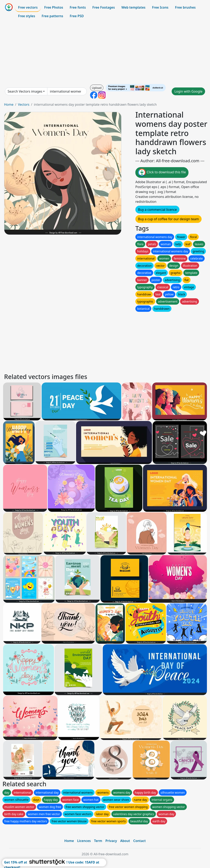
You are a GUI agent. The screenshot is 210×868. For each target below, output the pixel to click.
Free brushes (185, 7)
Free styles (27, 16)
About (125, 841)
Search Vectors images (25, 91)
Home (9, 104)
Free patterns (52, 16)
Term (98, 841)
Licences (84, 841)
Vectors (24, 104)
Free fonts (78, 7)
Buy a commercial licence (157, 210)
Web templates (133, 7)
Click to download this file (162, 172)
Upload (97, 88)
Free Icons (160, 7)
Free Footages (104, 7)
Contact (140, 841)
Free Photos (54, 7)
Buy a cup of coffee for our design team (168, 219)
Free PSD (77, 16)
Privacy (111, 841)
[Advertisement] (105, 52)
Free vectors (28, 7)
